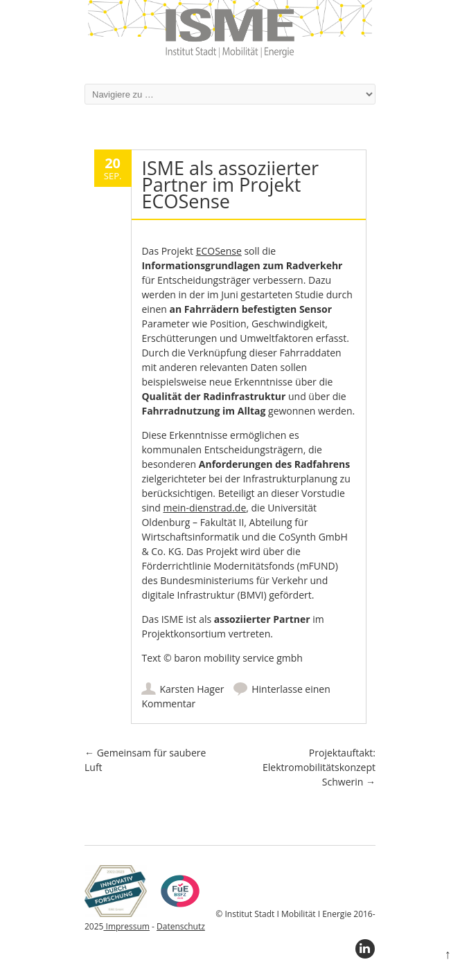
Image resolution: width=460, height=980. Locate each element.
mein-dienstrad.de (204, 508)
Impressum (126, 926)
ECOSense (219, 251)
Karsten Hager (192, 689)
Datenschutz (181, 926)
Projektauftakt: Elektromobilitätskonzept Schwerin (319, 767)
